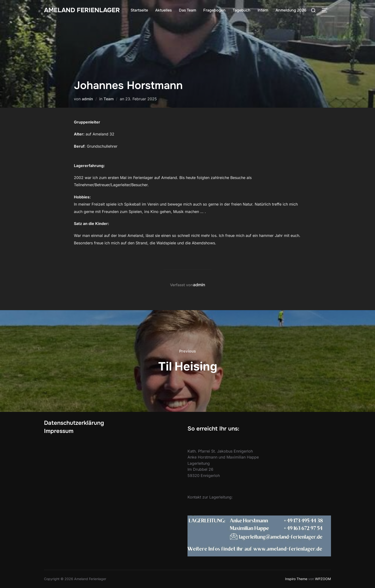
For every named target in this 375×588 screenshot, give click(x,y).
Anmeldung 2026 (291, 10)
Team (109, 99)
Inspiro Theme (296, 579)
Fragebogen (214, 10)
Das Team (187, 10)
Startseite (139, 10)
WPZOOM (323, 579)
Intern (263, 10)
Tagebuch (242, 10)
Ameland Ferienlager (82, 10)
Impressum (59, 431)
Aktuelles (163, 10)
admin (87, 99)
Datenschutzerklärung (74, 423)
